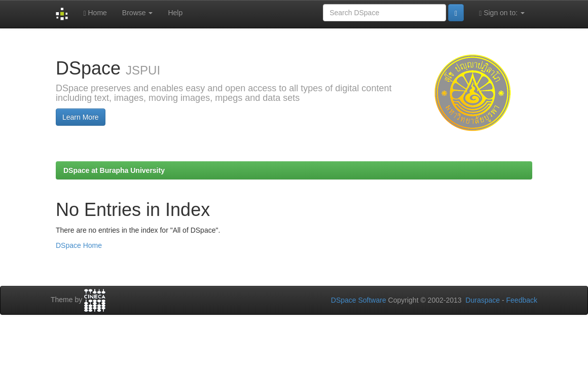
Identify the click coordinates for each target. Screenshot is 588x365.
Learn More (81, 117)
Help (175, 13)
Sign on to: (502, 13)
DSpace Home (79, 245)
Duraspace (483, 300)
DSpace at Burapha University (114, 170)
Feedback (522, 300)
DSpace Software (359, 300)
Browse (138, 13)
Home (95, 13)
